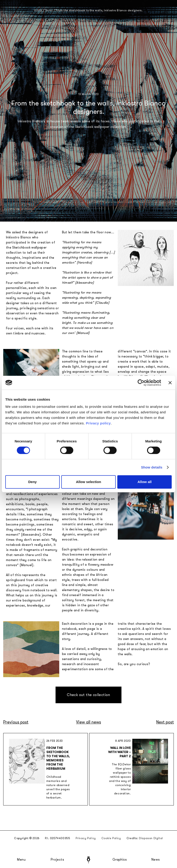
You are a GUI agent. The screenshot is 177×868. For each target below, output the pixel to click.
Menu (21, 860)
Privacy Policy (86, 838)
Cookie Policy (111, 838)
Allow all (145, 482)
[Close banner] (170, 383)
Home (38, 10)
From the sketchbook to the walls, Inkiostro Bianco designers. (99, 10)
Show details (152, 467)
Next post (165, 722)
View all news (88, 722)
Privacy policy (98, 423)
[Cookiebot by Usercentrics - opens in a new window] (141, 383)
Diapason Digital (151, 838)
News (156, 860)
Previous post (16, 722)
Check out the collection (88, 695)
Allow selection (88, 482)
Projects (57, 860)
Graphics (120, 860)
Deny (32, 482)
